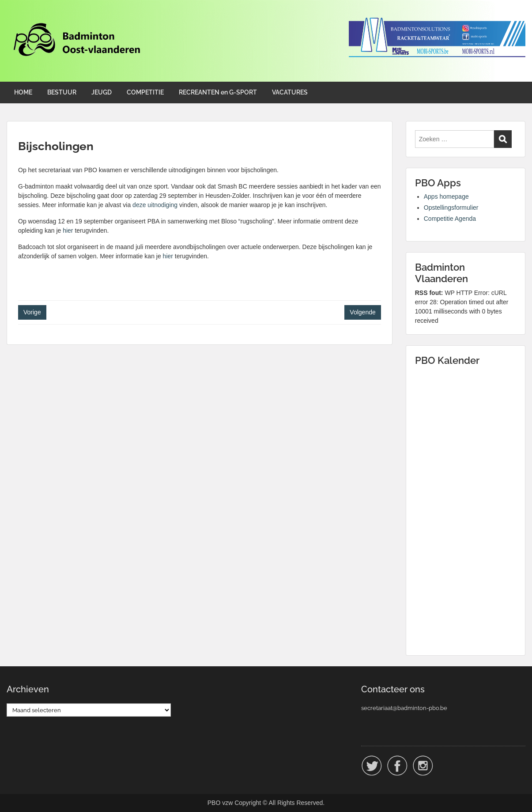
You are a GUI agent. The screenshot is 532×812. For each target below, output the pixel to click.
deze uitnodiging (155, 205)
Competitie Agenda (450, 219)
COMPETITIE (145, 92)
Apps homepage (446, 196)
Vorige (32, 312)
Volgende (362, 312)
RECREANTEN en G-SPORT (218, 92)
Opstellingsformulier (451, 208)
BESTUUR (62, 92)
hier (68, 230)
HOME (23, 92)
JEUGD (102, 92)
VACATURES (290, 92)
